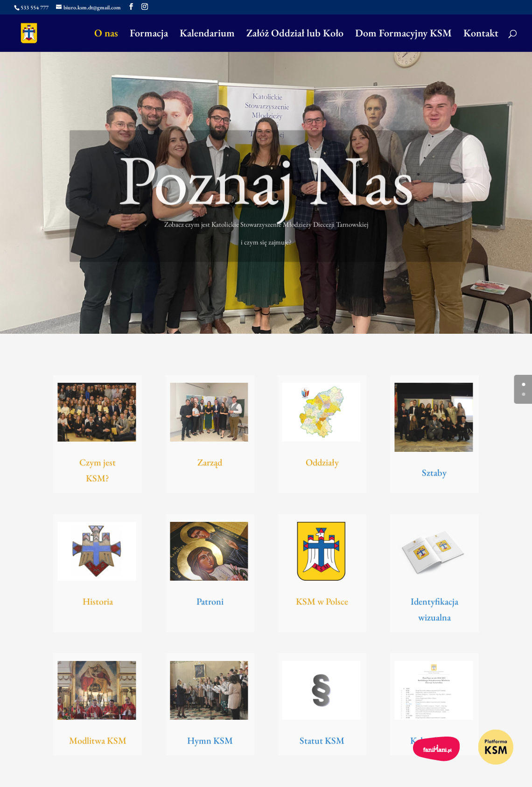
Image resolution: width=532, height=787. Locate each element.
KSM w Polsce (322, 603)
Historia (98, 603)
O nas (106, 35)
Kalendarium (207, 35)
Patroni (210, 603)
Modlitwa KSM (98, 742)
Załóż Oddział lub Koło (295, 35)
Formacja (149, 35)
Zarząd (210, 464)
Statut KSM (322, 742)
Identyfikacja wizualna (434, 612)
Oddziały (322, 464)
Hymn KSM (210, 742)
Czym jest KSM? (98, 473)
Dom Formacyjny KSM (403, 35)
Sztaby (434, 474)
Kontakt (481, 35)
